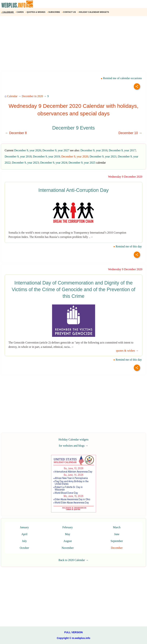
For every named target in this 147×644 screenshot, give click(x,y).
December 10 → (130, 133)
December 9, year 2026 (28, 150)
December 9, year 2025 (82, 163)
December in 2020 (32, 96)
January (24, 527)
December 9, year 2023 (25, 163)
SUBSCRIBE (54, 12)
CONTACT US (69, 12)
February (68, 527)
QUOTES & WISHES (36, 12)
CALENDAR (8, 12)
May (68, 534)
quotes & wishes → (127, 351)
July (24, 541)
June (117, 534)
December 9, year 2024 (54, 163)
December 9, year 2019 (46, 156)
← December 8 (16, 133)
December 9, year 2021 (103, 156)
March (117, 527)
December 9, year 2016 (94, 150)
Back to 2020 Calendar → (73, 560)
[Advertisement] (73, 45)
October (24, 548)
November (68, 548)
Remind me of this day (128, 246)
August (68, 541)
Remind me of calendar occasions (121, 78)
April (24, 534)
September (117, 541)
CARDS (20, 12)
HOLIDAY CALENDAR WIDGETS (94, 12)
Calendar (12, 96)
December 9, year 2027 (56, 150)
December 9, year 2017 (122, 150)
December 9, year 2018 (18, 156)
